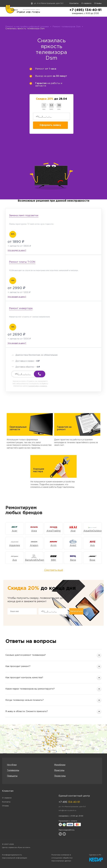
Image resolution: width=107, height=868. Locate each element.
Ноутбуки (12, 765)
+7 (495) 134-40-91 (85, 10)
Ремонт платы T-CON (22, 262)
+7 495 (69, 802)
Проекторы (60, 776)
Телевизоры (13, 770)
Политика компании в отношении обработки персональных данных (62, 858)
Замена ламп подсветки (24, 216)
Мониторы (59, 770)
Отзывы (98, 3)
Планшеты (12, 776)
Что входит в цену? (17, 250)
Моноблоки (60, 765)
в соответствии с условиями (38, 386)
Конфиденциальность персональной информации (15, 856)
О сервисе (86, 3)
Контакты (74, 3)
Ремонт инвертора (21, 308)
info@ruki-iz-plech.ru (67, 811)
